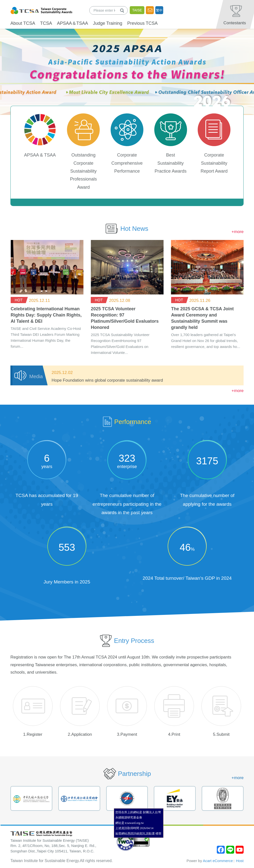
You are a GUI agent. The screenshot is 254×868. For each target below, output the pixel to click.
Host (240, 861)
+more (238, 232)
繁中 (159, 10)
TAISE (137, 10)
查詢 (123, 10)
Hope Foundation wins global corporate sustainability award (107, 380)
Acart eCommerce (218, 861)
